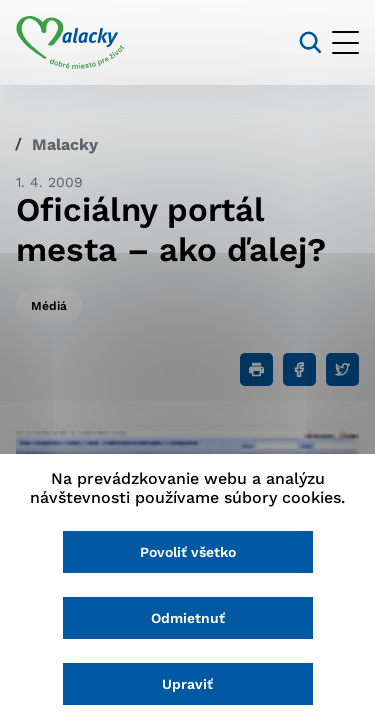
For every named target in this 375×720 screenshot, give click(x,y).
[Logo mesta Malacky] (70, 43)
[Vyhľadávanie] (310, 42)
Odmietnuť (188, 618)
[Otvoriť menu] (345, 42)
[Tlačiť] (256, 369)
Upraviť (187, 684)
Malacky (65, 144)
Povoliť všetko (188, 552)
